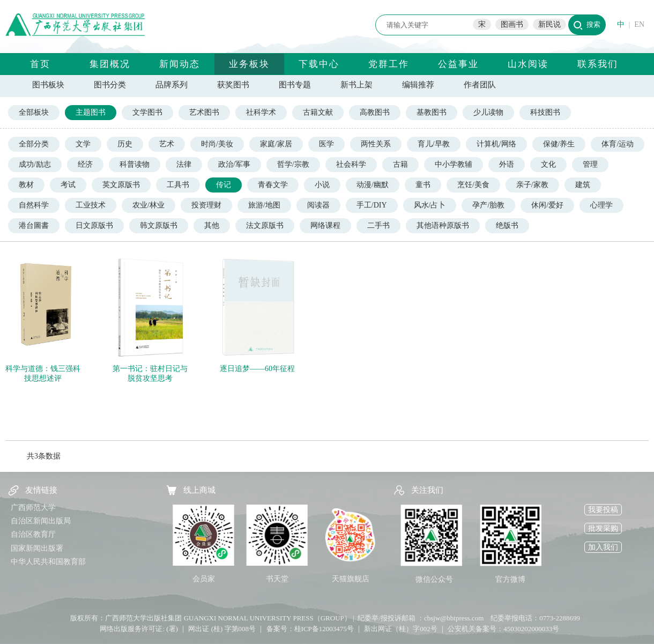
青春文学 (273, 185)
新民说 (549, 24)
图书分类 (110, 85)
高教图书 (375, 112)
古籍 (400, 164)
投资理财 (206, 205)
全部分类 (34, 144)
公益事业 (458, 64)
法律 (184, 164)
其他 (212, 225)
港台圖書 (34, 225)
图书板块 (48, 85)
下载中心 (319, 64)
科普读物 (135, 164)
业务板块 (249, 64)
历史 (125, 144)
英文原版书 (121, 185)
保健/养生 (559, 144)
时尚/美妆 (217, 144)
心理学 (601, 205)
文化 (548, 164)
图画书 (512, 24)
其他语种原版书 (443, 225)
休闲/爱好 (547, 205)
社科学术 (261, 112)
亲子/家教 (532, 185)
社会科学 (351, 164)
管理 (590, 164)
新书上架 (356, 85)
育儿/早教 (434, 144)
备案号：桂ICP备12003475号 (310, 629)
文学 (83, 144)
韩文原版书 (159, 225)
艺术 (167, 144)
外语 (507, 164)
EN (639, 24)
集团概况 (110, 64)
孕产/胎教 (488, 205)
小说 (322, 185)
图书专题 (295, 85)
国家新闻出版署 (37, 548)
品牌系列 (172, 85)
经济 (85, 164)
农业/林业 (148, 205)
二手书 (378, 225)
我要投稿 (603, 510)
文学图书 (147, 112)
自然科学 (34, 205)
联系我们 (598, 64)
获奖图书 (233, 85)
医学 (326, 144)
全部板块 (34, 112)
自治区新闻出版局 (41, 521)
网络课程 (325, 225)
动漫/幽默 (373, 185)
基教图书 (432, 112)
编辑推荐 (418, 85)
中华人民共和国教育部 (48, 562)
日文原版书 (94, 225)
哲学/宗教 (293, 164)
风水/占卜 (430, 205)
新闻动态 (180, 64)
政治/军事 (234, 164)
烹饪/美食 (473, 185)
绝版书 (507, 225)
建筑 (583, 185)
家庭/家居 (276, 144)
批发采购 (603, 528)
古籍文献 (318, 112)
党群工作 (389, 64)
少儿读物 (488, 112)
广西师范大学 (33, 508)
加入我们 (603, 547)
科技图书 (545, 112)
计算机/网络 (496, 144)
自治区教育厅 (33, 534)
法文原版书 (265, 225)
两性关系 (376, 144)
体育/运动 (618, 144)
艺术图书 (204, 112)
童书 (423, 185)
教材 (26, 185)
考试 (68, 185)
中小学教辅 (454, 164)
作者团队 (480, 85)
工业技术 (91, 205)
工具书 (178, 185)
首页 (40, 64)
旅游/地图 (264, 205)
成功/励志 (35, 164)
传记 (224, 185)
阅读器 (318, 205)
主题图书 (91, 112)
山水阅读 (528, 64)
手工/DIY (372, 205)
